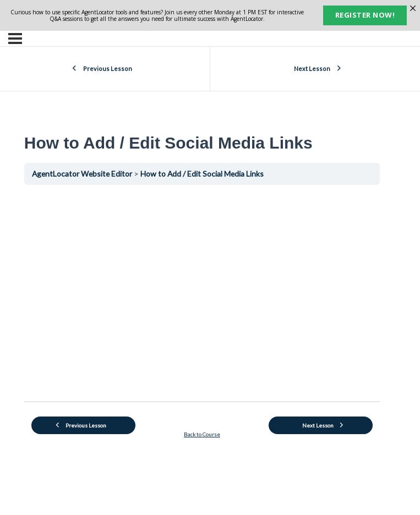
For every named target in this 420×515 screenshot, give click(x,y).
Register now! (365, 15)
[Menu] (15, 39)
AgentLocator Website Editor (83, 174)
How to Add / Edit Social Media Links (202, 174)
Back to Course (202, 434)
